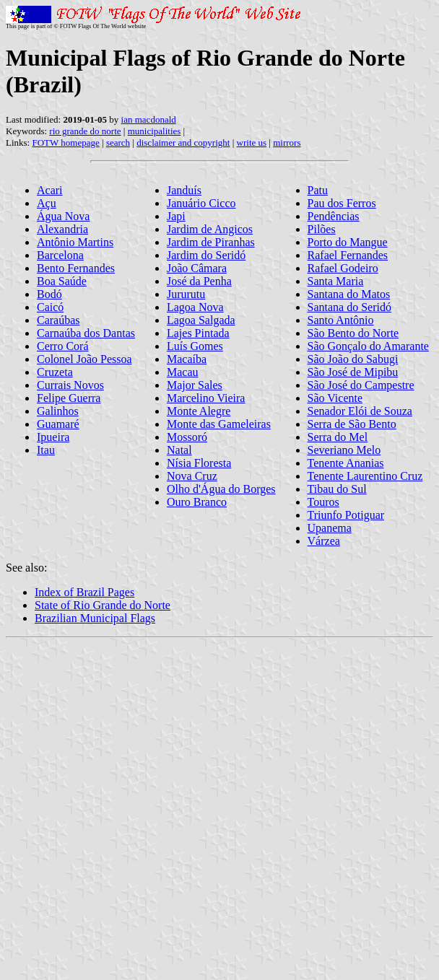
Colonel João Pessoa (84, 359)
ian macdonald (149, 119)
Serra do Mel (338, 437)
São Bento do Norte (353, 333)
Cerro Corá (63, 346)
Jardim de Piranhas (211, 242)
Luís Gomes (195, 346)
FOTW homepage (65, 143)
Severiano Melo (344, 450)
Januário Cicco (201, 203)
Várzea (324, 541)
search (118, 143)
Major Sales (195, 385)
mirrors (287, 143)
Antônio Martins (75, 242)
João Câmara (197, 268)
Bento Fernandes (76, 268)
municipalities (155, 131)
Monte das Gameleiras (219, 424)
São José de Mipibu (353, 372)
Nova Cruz (192, 476)
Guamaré (58, 424)
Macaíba (187, 359)
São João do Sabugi (353, 359)
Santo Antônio (341, 320)
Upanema (330, 528)
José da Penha (199, 281)
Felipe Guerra (69, 398)
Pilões (322, 229)
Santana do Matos (349, 294)
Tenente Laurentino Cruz (365, 476)
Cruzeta (55, 372)
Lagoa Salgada (201, 320)
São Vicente (335, 398)
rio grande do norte (85, 131)
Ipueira (53, 437)
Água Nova (63, 216)
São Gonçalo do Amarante (368, 346)
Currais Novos (70, 385)
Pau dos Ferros (342, 203)
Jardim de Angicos (210, 229)
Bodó (49, 294)
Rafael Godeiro (343, 268)
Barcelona (60, 255)
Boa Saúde (62, 281)
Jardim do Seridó (206, 255)
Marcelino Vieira (206, 398)
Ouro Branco (197, 502)
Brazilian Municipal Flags (95, 618)
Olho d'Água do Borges (221, 489)
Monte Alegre (199, 411)
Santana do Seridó (349, 307)
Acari (50, 190)
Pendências (334, 216)
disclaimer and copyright (183, 143)
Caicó (50, 307)
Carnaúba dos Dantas (86, 333)
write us (252, 143)
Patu (318, 190)
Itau (46, 450)
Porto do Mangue (348, 242)
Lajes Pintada (198, 333)
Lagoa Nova (195, 307)
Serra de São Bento (352, 424)
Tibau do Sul (337, 489)
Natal (179, 450)
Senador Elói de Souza (360, 411)
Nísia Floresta (199, 463)
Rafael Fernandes (348, 255)
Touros (323, 502)
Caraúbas (58, 320)
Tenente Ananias (346, 463)
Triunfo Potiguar (346, 515)
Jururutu (186, 294)
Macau (183, 372)
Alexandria (62, 229)
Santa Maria (336, 281)
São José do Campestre (361, 385)
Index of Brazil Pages (84, 592)
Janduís (184, 190)
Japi (176, 216)
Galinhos (58, 411)
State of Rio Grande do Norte (103, 605)
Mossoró (187, 437)
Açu (47, 203)
